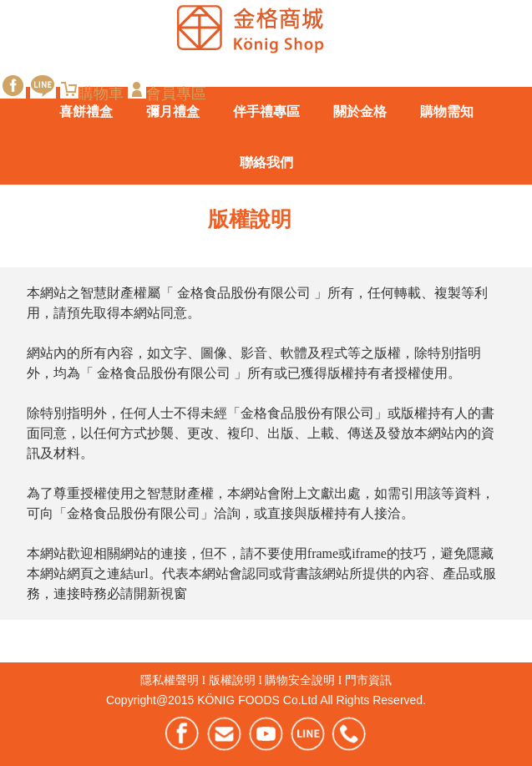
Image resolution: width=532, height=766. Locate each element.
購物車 (92, 93)
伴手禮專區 (266, 112)
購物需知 (447, 112)
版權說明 (232, 680)
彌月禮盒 (173, 112)
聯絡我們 (266, 162)
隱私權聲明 (170, 680)
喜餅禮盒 (86, 112)
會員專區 (167, 93)
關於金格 (360, 112)
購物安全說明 (300, 680)
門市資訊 (368, 680)
